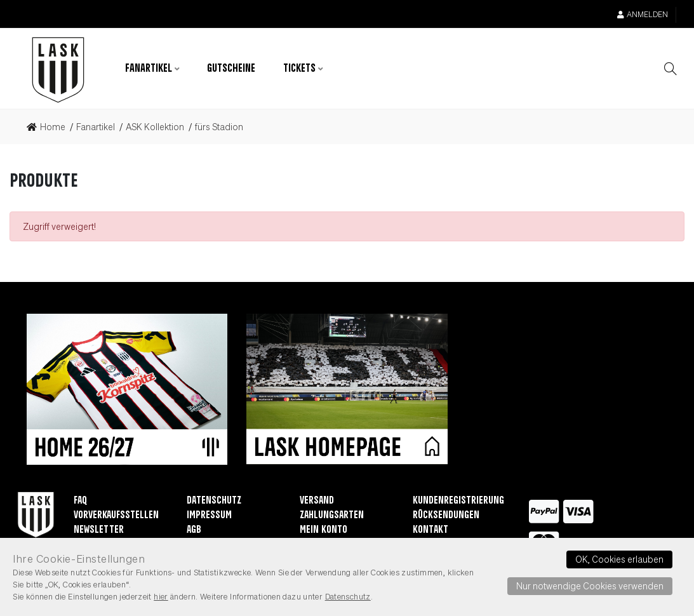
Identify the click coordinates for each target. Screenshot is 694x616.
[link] (50, 127)
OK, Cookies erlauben (619, 559)
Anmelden (643, 14)
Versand (317, 501)
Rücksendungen (446, 515)
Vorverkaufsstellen (116, 515)
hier (161, 596)
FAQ (80, 501)
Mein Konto (324, 530)
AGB (194, 530)
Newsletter (99, 530)
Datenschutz (214, 501)
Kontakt (430, 530)
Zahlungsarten (332, 515)
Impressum (209, 515)
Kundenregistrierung (458, 501)
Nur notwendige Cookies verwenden (590, 586)
